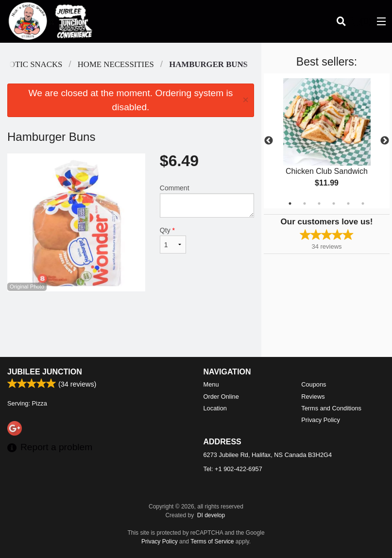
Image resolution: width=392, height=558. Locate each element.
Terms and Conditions (331, 408)
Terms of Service (212, 541)
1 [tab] (290, 203)
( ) (361, 21)
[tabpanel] (327, 141)
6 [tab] (363, 203)
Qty (173, 240)
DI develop (211, 515)
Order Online (221, 397)
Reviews (313, 397)
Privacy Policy (321, 420)
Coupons (314, 384)
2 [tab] (305, 203)
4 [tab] (334, 203)
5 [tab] (348, 203)
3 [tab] (319, 203)
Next (385, 141)
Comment (207, 201)
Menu (211, 384)
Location (215, 408)
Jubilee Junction (45, 372)
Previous (269, 141)
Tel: (233, 469)
